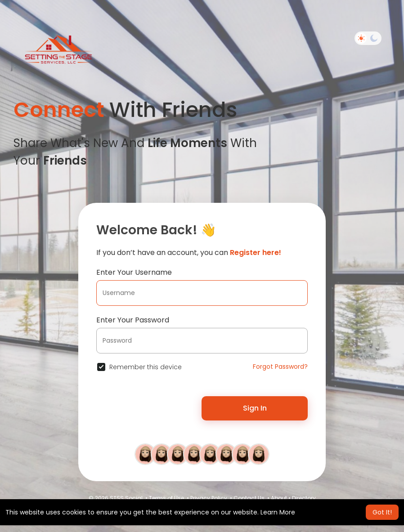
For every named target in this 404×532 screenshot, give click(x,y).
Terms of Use (166, 498)
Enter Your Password (133, 320)
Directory (304, 498)
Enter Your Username (134, 272)
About (279, 498)
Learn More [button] (278, 512)
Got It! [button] (382, 512)
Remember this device (146, 367)
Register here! (256, 253)
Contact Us (249, 498)
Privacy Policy (209, 498)
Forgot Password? (280, 367)
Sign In (255, 408)
